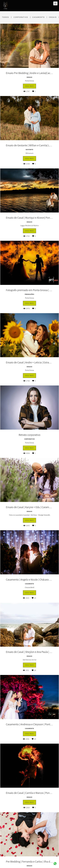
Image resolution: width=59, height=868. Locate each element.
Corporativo (21, 17)
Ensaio (53, 17)
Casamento (39, 17)
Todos (6, 17)
